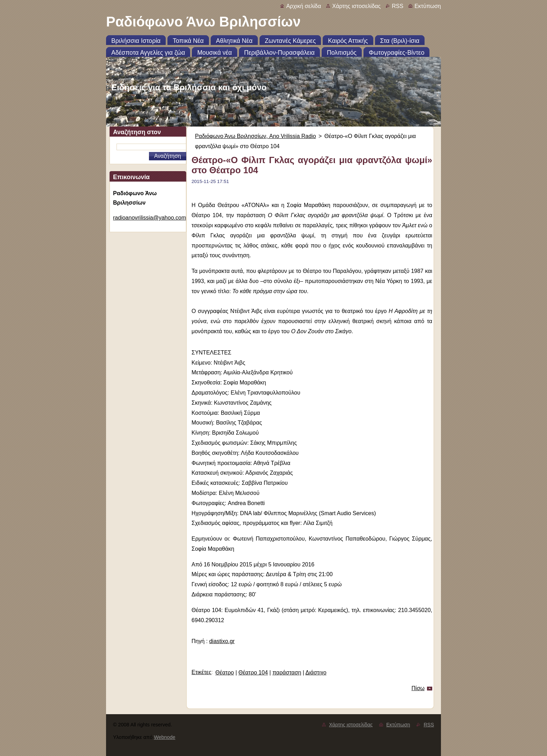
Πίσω (418, 688)
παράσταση (287, 673)
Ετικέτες (201, 672)
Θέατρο (224, 673)
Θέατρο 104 (253, 673)
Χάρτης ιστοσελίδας (356, 6)
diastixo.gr (222, 641)
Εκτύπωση (428, 6)
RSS (398, 6)
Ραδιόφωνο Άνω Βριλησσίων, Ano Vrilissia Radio (256, 136)
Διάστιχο (316, 673)
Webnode (164, 737)
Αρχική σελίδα (304, 6)
